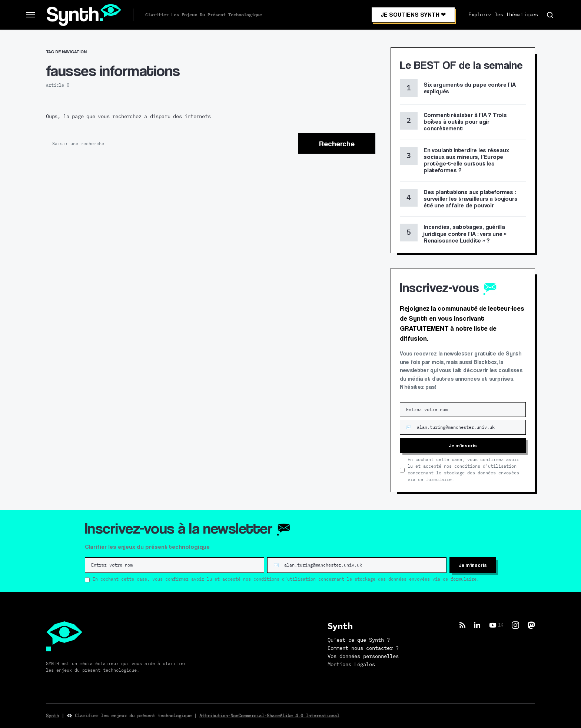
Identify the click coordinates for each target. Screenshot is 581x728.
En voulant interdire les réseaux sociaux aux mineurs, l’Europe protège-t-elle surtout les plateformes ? (466, 160)
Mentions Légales (351, 665)
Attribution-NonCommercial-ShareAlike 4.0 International (269, 716)
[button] (30, 15)
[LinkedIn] (477, 625)
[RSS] (462, 625)
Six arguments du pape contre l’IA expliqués (469, 88)
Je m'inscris (463, 445)
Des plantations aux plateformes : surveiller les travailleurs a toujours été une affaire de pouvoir (470, 199)
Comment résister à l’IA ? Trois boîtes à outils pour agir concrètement (465, 122)
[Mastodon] (531, 625)
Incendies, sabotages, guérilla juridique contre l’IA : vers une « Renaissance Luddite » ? (465, 233)
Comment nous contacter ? (363, 648)
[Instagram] (515, 625)
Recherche (337, 144)
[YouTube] (496, 625)
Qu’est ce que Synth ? (359, 640)
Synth (52, 716)
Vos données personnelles (363, 657)
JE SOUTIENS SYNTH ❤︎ (413, 15)
